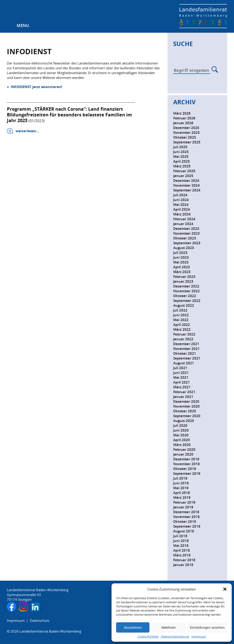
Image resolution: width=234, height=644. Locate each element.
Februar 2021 (184, 392)
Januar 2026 (183, 123)
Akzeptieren (133, 627)
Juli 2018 (180, 536)
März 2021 (182, 387)
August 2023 (184, 248)
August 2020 (184, 421)
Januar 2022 (183, 339)
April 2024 (182, 209)
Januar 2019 (183, 507)
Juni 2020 (181, 430)
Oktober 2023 (185, 238)
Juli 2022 (180, 310)
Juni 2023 (181, 257)
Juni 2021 (181, 373)
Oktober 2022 (185, 296)
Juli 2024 (180, 195)
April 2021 (182, 382)
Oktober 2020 (185, 411)
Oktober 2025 (185, 137)
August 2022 (184, 305)
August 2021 (184, 363)
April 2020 (182, 440)
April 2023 (182, 267)
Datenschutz (40, 620)
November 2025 (186, 133)
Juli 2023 (180, 253)
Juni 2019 (181, 483)
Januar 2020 (183, 454)
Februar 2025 (184, 171)
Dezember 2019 (186, 459)
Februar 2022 (184, 334)
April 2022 (182, 325)
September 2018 (187, 526)
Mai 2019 (181, 488)
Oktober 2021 (185, 353)
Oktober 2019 (185, 469)
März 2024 (182, 214)
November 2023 (186, 233)
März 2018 (182, 555)
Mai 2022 (181, 320)
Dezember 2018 (186, 512)
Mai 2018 (181, 546)
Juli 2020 (180, 425)
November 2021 (186, 349)
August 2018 (184, 531)
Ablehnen (168, 627)
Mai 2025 (181, 157)
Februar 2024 (184, 219)
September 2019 (187, 474)
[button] (225, 589)
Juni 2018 (181, 541)
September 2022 (187, 301)
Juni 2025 (181, 152)
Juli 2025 (180, 147)
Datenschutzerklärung (175, 637)
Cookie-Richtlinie (148, 637)
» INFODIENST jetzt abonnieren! (35, 87)
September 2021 (187, 358)
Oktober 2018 (185, 522)
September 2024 (187, 190)
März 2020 (182, 445)
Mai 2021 (181, 377)
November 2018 (186, 517)
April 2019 (182, 493)
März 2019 (182, 498)
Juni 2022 (181, 315)
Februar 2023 (184, 277)
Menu (23, 25)
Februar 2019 (184, 502)
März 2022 (182, 329)
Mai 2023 (181, 262)
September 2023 (187, 243)
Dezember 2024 (186, 181)
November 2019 (186, 464)
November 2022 (186, 291)
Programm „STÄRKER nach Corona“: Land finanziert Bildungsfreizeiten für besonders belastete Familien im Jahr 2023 (69, 115)
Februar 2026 (184, 118)
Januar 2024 (183, 224)
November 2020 (186, 406)
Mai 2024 (181, 205)
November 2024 (186, 185)
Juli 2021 (180, 368)
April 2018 (182, 550)
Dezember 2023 (186, 229)
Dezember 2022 (186, 286)
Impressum (199, 637)
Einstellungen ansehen (207, 627)
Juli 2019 (180, 478)
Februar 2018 (184, 560)
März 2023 (182, 272)
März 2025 (182, 166)
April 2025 (182, 161)
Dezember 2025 (186, 128)
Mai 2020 (181, 435)
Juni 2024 (181, 200)
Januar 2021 (183, 397)
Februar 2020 (184, 449)
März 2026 (182, 113)
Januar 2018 (183, 565)
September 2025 (187, 142)
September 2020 (187, 416)
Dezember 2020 (186, 401)
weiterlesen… (27, 131)
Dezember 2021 (186, 344)
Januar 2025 (183, 176)
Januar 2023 (183, 281)
